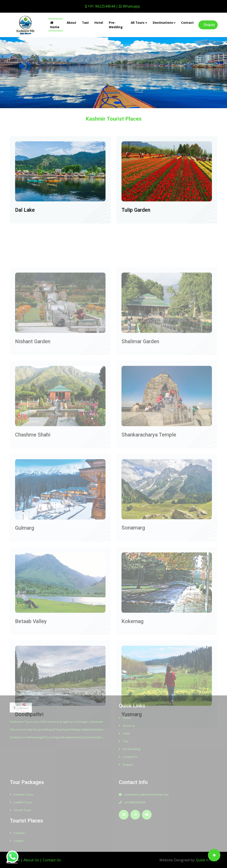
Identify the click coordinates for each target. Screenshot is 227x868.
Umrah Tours (21, 810)
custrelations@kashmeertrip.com (144, 794)
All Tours (138, 23)
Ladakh (17, 841)
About (71, 23)
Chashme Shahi (33, 466)
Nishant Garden (33, 373)
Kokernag (132, 653)
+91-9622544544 (132, 802)
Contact (187, 23)
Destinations (163, 23)
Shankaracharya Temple (149, 466)
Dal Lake (25, 216)
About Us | (33, 860)
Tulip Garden (136, 216)
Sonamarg (133, 559)
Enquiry (209, 25)
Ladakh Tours (21, 802)
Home (55, 25)
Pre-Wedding (116, 25)
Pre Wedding (129, 749)
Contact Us (128, 757)
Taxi (85, 23)
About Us (127, 726)
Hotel (99, 23)
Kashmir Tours (22, 794)
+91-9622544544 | (102, 6)
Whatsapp (129, 6)
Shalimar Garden (140, 373)
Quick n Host (207, 860)
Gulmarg (25, 560)
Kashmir (17, 833)
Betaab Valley (31, 653)
